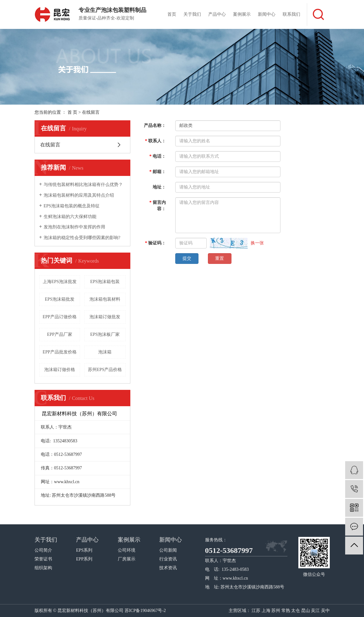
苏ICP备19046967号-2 (145, 611)
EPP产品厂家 (60, 334)
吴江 (315, 611)
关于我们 (192, 14)
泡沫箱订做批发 (105, 317)
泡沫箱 (105, 352)
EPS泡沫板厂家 (105, 334)
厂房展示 (127, 559)
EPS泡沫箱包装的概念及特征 (72, 206)
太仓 (296, 611)
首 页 (73, 112)
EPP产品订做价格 (60, 317)
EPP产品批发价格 (60, 352)
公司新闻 (168, 550)
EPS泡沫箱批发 (60, 299)
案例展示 (242, 14)
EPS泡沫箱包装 (105, 282)
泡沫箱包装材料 (105, 299)
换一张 (257, 243)
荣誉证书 (43, 559)
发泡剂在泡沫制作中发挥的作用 (74, 227)
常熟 (286, 611)
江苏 (256, 611)
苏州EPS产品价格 (105, 370)
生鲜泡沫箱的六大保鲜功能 (70, 217)
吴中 (325, 611)
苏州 (276, 611)
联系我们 (291, 14)
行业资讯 (168, 559)
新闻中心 (267, 14)
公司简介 (43, 550)
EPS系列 (84, 550)
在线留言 (50, 145)
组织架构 (43, 568)
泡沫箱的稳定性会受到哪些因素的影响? (82, 238)
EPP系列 (84, 559)
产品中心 (217, 14)
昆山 (306, 611)
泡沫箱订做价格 (60, 370)
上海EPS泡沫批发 (60, 282)
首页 (172, 14)
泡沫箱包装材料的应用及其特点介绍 (79, 195)
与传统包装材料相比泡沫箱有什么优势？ (83, 185)
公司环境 (127, 550)
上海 (266, 611)
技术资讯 (168, 568)
